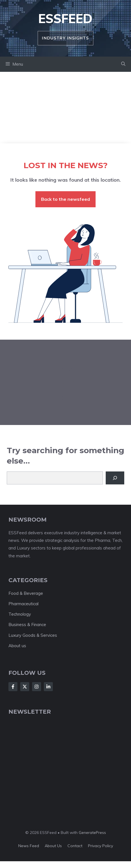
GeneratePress (92, 833)
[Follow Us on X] (25, 687)
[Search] (115, 478)
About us (17, 646)
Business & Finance (27, 625)
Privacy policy (100, 846)
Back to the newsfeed (65, 199)
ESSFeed (65, 18)
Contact (75, 846)
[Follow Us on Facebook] (13, 687)
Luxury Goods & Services (33, 635)
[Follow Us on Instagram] (37, 687)
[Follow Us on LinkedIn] (48, 687)
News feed (29, 846)
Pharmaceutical (23, 604)
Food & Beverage (26, 593)
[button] (123, 64)
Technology (20, 614)
